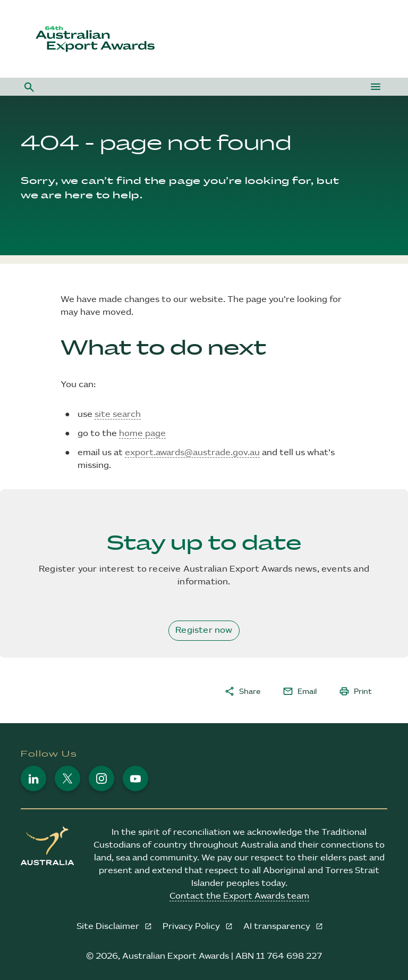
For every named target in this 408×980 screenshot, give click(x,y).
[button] (29, 87)
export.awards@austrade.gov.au (192, 453)
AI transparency (278, 927)
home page (142, 434)
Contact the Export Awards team (239, 896)
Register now (204, 630)
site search (118, 414)
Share (242, 691)
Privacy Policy (192, 927)
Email (300, 691)
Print (355, 691)
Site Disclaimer (109, 927)
